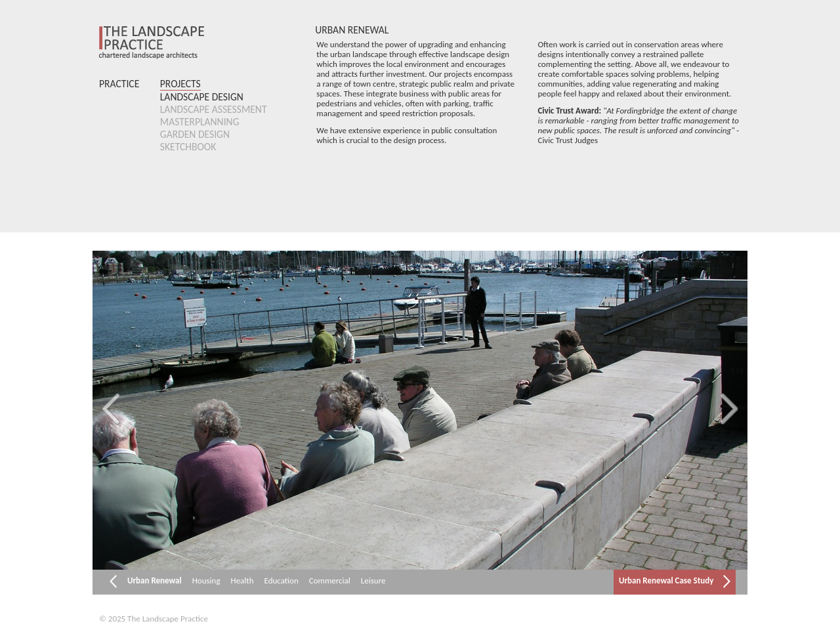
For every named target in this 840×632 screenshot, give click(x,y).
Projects (180, 84)
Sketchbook (188, 147)
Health (242, 580)
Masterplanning (200, 122)
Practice (119, 84)
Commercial (330, 580)
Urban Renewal (155, 580)
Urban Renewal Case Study (675, 581)
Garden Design (195, 134)
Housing (206, 580)
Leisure (373, 580)
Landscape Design (202, 97)
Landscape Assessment (214, 109)
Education (282, 580)
